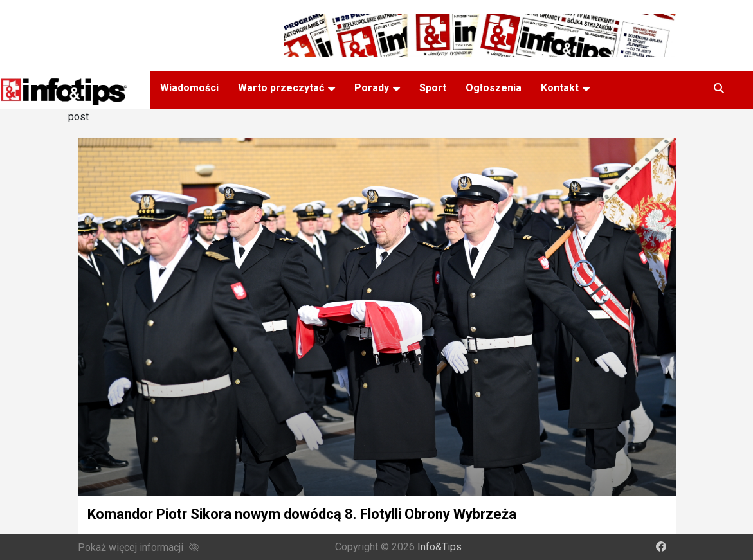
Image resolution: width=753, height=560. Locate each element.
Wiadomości (189, 88)
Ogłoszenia (494, 88)
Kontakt (560, 88)
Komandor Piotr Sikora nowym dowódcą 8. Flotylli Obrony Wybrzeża (302, 514)
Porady (372, 88)
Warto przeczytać (281, 88)
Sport (433, 88)
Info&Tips (440, 547)
